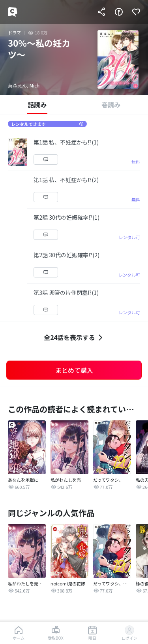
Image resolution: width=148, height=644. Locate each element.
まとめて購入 (74, 370)
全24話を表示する (74, 337)
